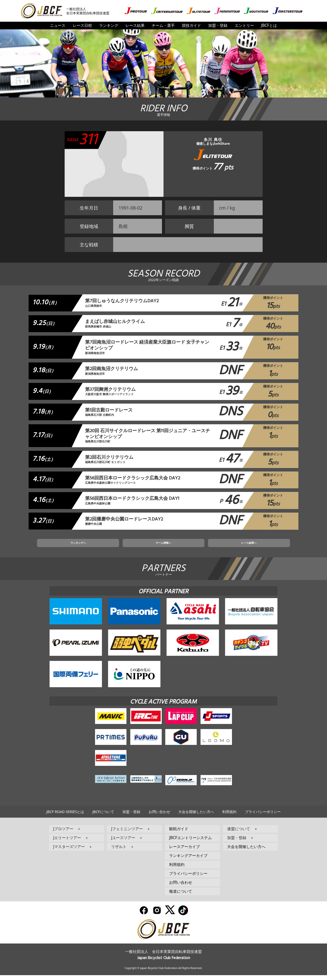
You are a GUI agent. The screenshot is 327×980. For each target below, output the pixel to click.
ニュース (58, 25)
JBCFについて (103, 816)
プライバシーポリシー (263, 816)
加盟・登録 (218, 25)
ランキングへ (110, 547)
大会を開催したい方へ (196, 816)
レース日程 (82, 25)
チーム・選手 (163, 25)
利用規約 (229, 816)
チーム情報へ (163, 547)
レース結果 (135, 25)
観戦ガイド (179, 834)
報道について (181, 896)
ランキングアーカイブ (188, 860)
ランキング (109, 25)
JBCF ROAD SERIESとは (65, 816)
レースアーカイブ (184, 851)
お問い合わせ (159, 816)
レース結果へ (217, 547)
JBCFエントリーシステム (190, 843)
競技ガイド (191, 25)
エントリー (244, 25)
